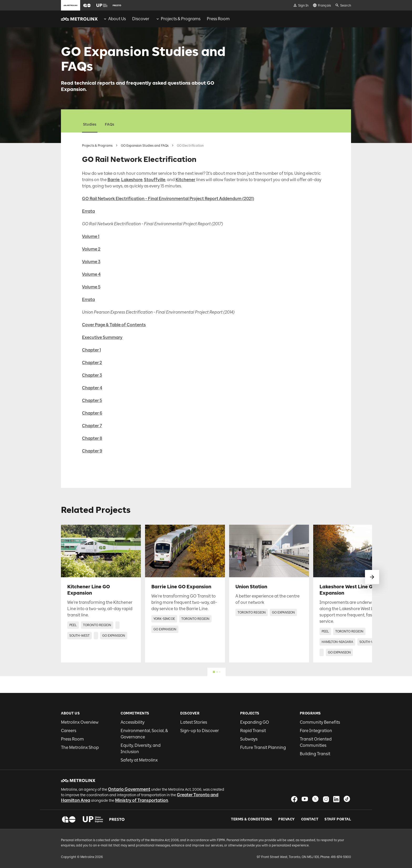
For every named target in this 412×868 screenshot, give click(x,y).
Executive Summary (102, 337)
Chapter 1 (91, 350)
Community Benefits (320, 722)
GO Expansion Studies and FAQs (145, 146)
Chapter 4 (92, 388)
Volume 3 (91, 262)
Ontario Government (129, 789)
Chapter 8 (92, 438)
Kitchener (185, 180)
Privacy (287, 819)
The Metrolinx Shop (80, 747)
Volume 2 (91, 249)
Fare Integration (316, 731)
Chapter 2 (92, 363)
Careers (69, 731)
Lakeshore (132, 180)
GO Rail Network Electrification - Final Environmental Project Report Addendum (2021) (168, 199)
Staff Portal (338, 819)
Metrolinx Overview (80, 722)
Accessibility (133, 722)
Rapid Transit (253, 731)
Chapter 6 (92, 413)
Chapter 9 (92, 451)
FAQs (110, 124)
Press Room (72, 739)
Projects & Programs (97, 146)
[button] (87, 5)
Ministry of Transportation (142, 800)
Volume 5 (91, 287)
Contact (310, 819)
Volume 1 (91, 236)
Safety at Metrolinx (139, 760)
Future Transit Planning (263, 747)
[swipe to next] (372, 577)
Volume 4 (91, 274)
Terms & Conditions (251, 819)
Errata (88, 211)
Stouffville (155, 180)
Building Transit (315, 754)
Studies (90, 124)
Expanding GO (255, 722)
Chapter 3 (92, 375)
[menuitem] (114, 19)
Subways (249, 739)
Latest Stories (194, 722)
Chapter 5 (92, 400)
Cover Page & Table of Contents (114, 325)
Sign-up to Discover (200, 731)
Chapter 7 (92, 426)
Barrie (114, 180)
